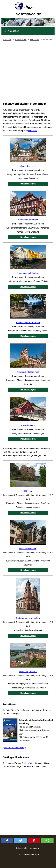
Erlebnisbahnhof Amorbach (28, 323)
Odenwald (33, 131)
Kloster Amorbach (28, 166)
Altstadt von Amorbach (28, 220)
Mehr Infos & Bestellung (15, 748)
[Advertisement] (27, 72)
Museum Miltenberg (28, 549)
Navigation (12, 31)
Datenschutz (21, 848)
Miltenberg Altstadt (28, 672)
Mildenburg (28, 491)
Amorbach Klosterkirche (28, 372)
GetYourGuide (28, 763)
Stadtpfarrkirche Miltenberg (28, 618)
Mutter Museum (28, 425)
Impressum (34, 848)
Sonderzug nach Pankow (28, 273)
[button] (7, 841)
